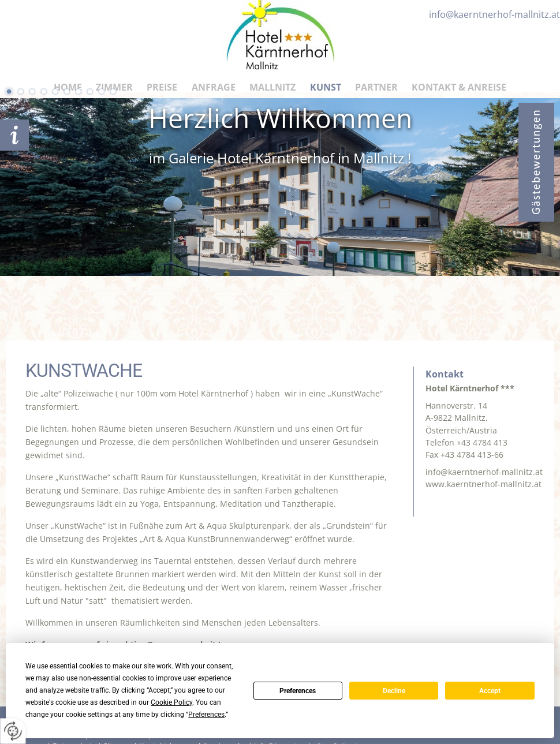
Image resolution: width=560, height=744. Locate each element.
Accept (490, 691)
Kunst (326, 87)
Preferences (298, 691)
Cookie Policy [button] (171, 702)
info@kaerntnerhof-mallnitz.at (484, 472)
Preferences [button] (206, 715)
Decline (394, 691)
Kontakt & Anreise (459, 87)
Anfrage (214, 87)
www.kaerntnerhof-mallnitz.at (484, 484)
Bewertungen (536, 162)
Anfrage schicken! (14, 135)
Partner (376, 87)
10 (113, 91)
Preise (162, 87)
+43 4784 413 (482, 442)
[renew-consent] (13, 731)
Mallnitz (272, 87)
